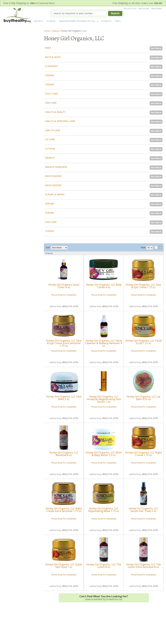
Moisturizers (53, 176)
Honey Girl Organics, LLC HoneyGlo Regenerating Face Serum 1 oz (104, 399)
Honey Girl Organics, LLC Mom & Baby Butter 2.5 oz (104, 454)
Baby (48, 48)
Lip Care (50, 139)
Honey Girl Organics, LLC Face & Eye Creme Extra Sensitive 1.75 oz (64, 343)
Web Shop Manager (156, 636)
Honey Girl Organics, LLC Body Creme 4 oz (104, 286)
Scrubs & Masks (55, 194)
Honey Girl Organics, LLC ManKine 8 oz (64, 454)
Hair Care (51, 103)
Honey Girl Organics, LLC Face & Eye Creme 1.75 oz (143, 286)
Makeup (50, 158)
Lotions (50, 149)
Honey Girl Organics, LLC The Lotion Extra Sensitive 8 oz (143, 566)
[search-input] (79, 13)
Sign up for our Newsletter (145, 623)
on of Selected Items (29, 3)
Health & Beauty (55, 112)
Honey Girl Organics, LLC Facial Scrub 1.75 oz (143, 342)
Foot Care (51, 94)
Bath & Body (53, 57)
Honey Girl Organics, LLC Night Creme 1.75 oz (143, 454)
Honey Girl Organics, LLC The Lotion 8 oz (104, 566)
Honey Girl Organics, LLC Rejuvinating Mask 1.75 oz (104, 510)
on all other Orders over (138, 3)
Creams (50, 75)
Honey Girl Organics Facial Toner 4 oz (64, 286)
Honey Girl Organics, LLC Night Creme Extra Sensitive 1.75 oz (64, 510)
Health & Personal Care (60, 121)
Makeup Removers (56, 167)
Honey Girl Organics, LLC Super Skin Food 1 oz (64, 566)
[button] (87, 13)
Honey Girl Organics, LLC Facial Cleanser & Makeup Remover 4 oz (104, 343)
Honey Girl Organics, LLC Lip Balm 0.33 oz (143, 398)
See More (156, 48)
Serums (50, 204)
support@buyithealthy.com (23, 206)
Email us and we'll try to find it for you (104, 598)
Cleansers (51, 66)
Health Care (53, 130)
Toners (50, 231)
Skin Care (51, 222)
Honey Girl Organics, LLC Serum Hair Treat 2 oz (143, 510)
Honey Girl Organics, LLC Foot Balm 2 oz (64, 398)
